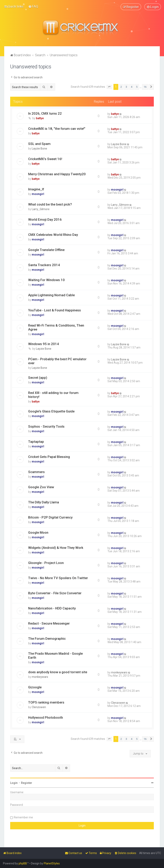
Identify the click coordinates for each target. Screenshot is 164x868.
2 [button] (121, 87)
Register (27, 783)
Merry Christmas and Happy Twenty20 (57, 174)
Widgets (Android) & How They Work (56, 547)
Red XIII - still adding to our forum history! (53, 395)
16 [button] (145, 87)
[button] (109, 87)
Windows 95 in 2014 (44, 344)
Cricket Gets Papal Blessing (49, 457)
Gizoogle (35, 687)
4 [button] (132, 87)
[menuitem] (33, 6)
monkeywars (40, 677)
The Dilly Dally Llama (44, 502)
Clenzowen (39, 707)
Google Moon (38, 532)
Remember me (23, 817)
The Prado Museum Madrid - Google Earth (55, 655)
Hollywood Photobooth (46, 717)
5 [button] (137, 87)
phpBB (23, 863)
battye (40, 118)
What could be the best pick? (50, 204)
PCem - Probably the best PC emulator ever (57, 361)
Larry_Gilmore (41, 209)
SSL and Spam (39, 144)
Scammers (36, 472)
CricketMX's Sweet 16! (45, 159)
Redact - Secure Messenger (49, 623)
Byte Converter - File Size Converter (55, 593)
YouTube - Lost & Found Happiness (55, 310)
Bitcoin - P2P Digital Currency (50, 517)
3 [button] (126, 87)
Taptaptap (36, 442)
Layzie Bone (39, 149)
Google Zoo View (41, 487)
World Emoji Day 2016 (45, 219)
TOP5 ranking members (46, 702)
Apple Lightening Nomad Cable (51, 295)
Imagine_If (36, 189)
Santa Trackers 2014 (44, 265)
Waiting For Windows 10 (46, 280)
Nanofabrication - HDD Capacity (52, 608)
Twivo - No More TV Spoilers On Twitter (58, 578)
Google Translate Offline (46, 250)
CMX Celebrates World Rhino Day (53, 234)
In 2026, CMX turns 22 (45, 113)
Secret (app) (38, 378)
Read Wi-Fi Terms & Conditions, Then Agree (56, 327)
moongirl (38, 194)
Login (14, 783)
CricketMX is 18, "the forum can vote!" (57, 129)
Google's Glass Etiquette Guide (51, 411)
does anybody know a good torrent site (58, 672)
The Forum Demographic (47, 638)
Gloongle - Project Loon (46, 563)
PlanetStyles (52, 863)
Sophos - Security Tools (46, 426)
